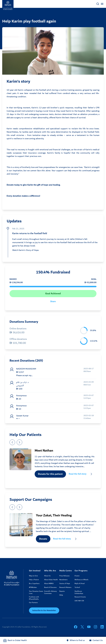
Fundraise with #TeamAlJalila (34, 598)
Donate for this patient (50, 474)
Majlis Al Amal (80, 584)
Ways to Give (33, 576)
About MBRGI (49, 584)
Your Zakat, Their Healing (54, 515)
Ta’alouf (77, 587)
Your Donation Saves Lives (36, 592)
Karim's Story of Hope (29, 250)
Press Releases (64, 576)
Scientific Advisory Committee (50, 592)
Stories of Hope (65, 584)
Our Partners (33, 603)
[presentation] (12, 442)
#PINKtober (33, 587)
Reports (62, 591)
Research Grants (80, 597)
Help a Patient (34, 580)
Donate (43, 539)
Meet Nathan (44, 451)
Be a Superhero (34, 584)
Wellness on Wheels (81, 580)
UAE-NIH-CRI (79, 601)
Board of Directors (50, 587)
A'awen (77, 576)
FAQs (61, 595)
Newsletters (63, 580)
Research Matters (65, 587)
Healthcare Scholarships (79, 592)
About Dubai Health (51, 580)
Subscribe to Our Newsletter (44, 610)
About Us (47, 576)
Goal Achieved (53, 294)
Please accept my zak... (24, 376)
